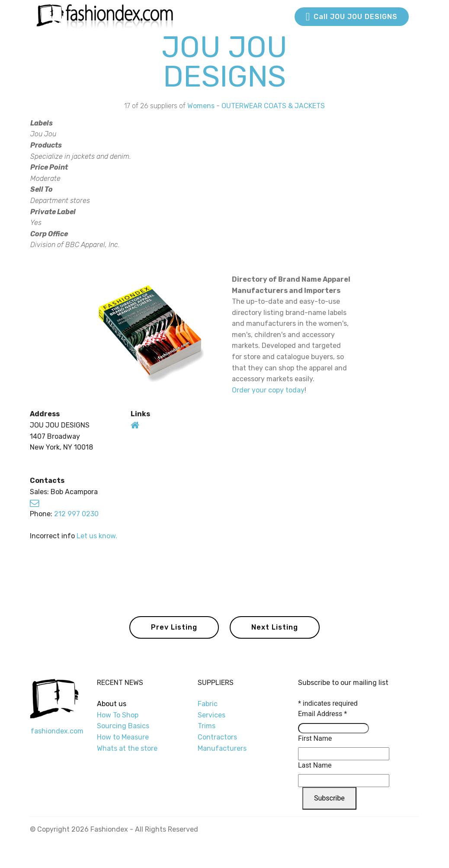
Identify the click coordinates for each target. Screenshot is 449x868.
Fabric (208, 704)
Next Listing (275, 627)
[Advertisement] (348, 187)
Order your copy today (268, 390)
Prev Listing (174, 627)
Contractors (217, 737)
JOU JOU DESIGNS (224, 62)
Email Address (322, 714)
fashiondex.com (57, 731)
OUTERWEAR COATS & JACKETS (273, 106)
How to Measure (123, 737)
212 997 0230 (76, 514)
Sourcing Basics (123, 726)
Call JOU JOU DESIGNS (352, 17)
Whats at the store (127, 748)
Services (212, 715)
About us (112, 704)
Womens (201, 106)
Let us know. (97, 536)
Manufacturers (222, 748)
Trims (207, 726)
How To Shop (119, 715)
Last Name (315, 765)
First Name (315, 738)
